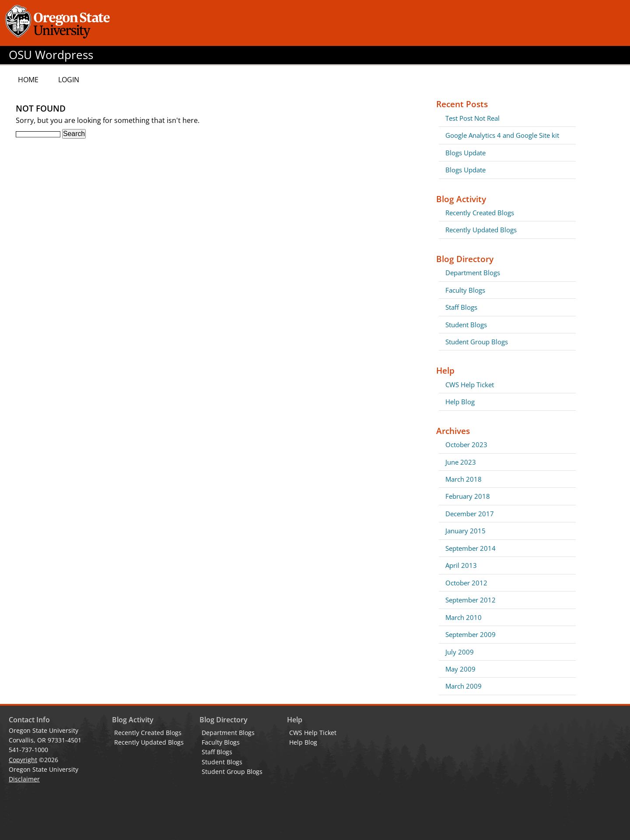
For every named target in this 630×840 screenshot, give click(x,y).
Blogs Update (465, 153)
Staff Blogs (461, 307)
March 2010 (464, 617)
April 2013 (461, 565)
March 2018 (464, 479)
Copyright (23, 760)
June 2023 (461, 462)
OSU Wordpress (51, 55)
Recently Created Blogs (480, 213)
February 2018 (468, 496)
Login (69, 80)
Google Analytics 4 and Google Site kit (502, 135)
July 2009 (460, 652)
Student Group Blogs (477, 342)
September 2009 (471, 634)
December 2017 (470, 514)
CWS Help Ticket (470, 385)
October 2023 (466, 444)
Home (28, 80)
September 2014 (471, 548)
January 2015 (465, 531)
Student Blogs (466, 325)
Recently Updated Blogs (481, 230)
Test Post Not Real (472, 118)
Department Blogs (473, 273)
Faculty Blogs (465, 290)
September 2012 (471, 600)
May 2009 (460, 669)
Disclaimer (24, 779)
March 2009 (464, 686)
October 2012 (466, 583)
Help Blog (460, 402)
